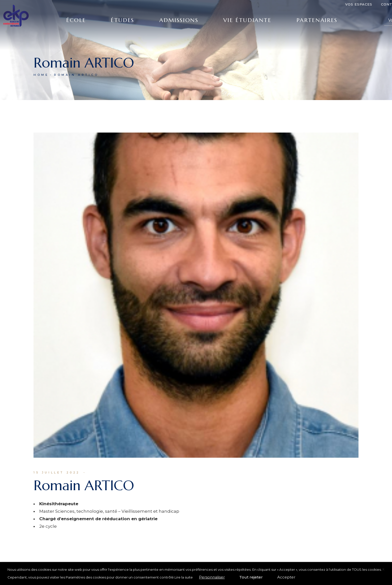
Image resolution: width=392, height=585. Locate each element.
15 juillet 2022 (57, 472)
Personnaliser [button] (212, 577)
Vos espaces (359, 4)
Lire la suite (184, 577)
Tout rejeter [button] (251, 577)
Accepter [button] (286, 577)
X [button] (383, 569)
